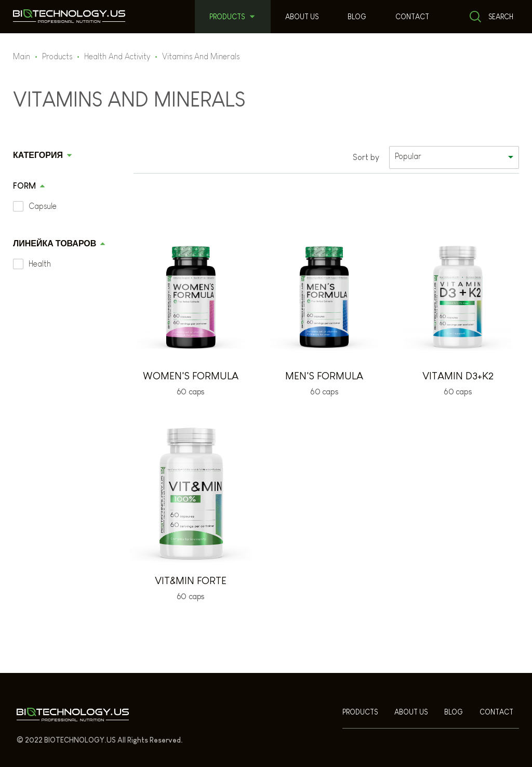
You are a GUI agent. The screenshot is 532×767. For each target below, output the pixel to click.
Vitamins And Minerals (201, 56)
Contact (412, 17)
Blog (357, 17)
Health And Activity (117, 56)
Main (22, 56)
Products (227, 17)
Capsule (43, 206)
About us (302, 17)
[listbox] (454, 157)
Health (40, 264)
